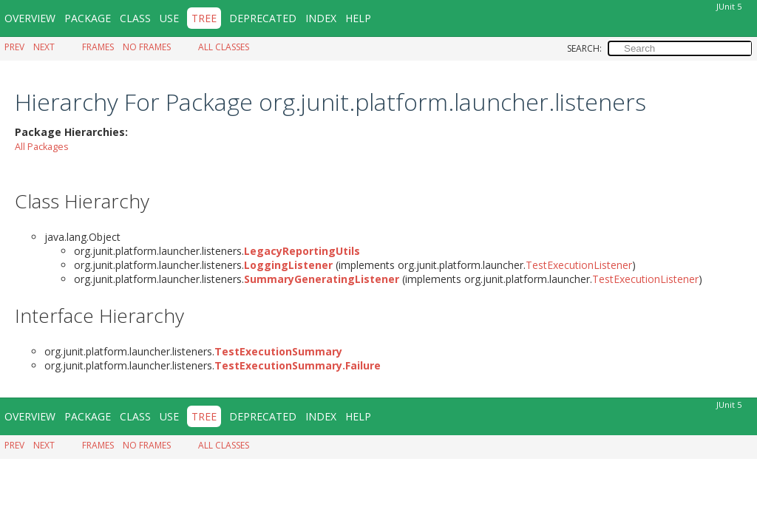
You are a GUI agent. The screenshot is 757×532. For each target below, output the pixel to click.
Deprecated (263, 18)
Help (358, 18)
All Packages (42, 146)
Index (321, 18)
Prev (14, 47)
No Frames (147, 47)
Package (88, 18)
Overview (30, 18)
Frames (98, 47)
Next (44, 47)
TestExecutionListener (579, 264)
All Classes (224, 47)
